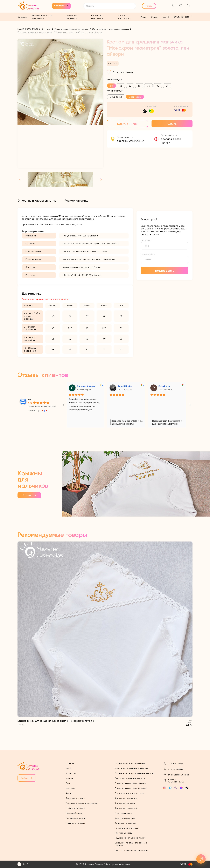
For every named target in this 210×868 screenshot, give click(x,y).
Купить (172, 124)
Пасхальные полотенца (127, 828)
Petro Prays (164, 386)
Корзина (70, 778)
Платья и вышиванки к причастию (131, 850)
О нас (69, 768)
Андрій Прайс (125, 386)
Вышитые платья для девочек (129, 793)
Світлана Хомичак (86, 386)
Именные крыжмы (123, 813)
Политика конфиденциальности (82, 803)
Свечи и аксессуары (125, 818)
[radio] (111, 86)
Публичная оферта (76, 808)
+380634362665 (181, 17)
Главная (70, 763)
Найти (149, 6)
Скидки (155, 17)
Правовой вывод (74, 813)
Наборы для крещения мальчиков (131, 768)
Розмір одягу (115, 79)
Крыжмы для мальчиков (126, 808)
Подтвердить (165, 271)
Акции (144, 17)
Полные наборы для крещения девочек (134, 773)
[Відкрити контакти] (201, 859)
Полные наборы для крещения (130, 763)
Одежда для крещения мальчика (131, 788)
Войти (24, 778)
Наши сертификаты (76, 823)
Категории (23, 17)
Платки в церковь (123, 833)
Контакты (71, 788)
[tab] (37, 201)
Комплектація (115, 91)
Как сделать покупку (76, 818)
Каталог (59, 6)
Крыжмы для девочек (125, 803)
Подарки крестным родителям (130, 838)
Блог (165, 17)
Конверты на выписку (125, 823)
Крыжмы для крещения (126, 798)
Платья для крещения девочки (130, 778)
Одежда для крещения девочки (130, 783)
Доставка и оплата (76, 798)
